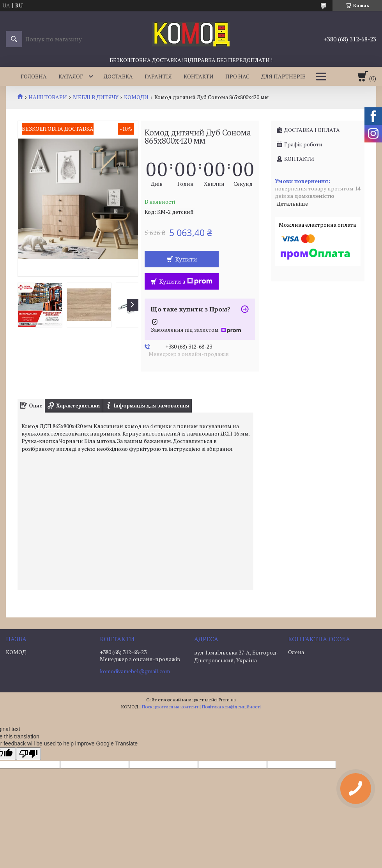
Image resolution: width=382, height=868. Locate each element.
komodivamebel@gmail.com (135, 671)
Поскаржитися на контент (170, 707)
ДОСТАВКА (118, 76)
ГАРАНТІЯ (158, 76)
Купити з (186, 281)
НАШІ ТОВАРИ (48, 97)
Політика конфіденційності (231, 707)
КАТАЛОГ (71, 76)
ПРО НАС (237, 76)
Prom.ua (227, 700)
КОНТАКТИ (199, 76)
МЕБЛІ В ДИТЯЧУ (96, 97)
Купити (186, 259)
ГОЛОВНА (34, 76)
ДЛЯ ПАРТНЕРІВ (283, 76)
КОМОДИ (136, 97)
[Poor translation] (28, 754)
